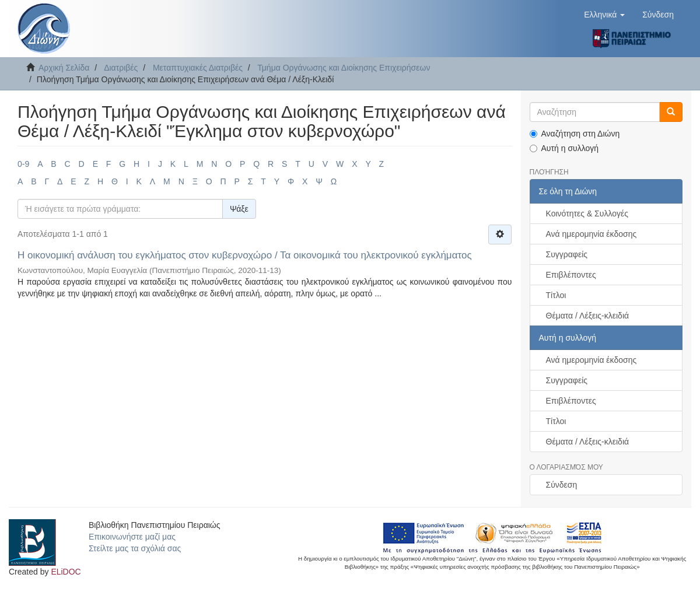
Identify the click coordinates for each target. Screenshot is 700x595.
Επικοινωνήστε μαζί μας (132, 537)
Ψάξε (239, 209)
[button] (604, 15)
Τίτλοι (556, 295)
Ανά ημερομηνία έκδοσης (591, 234)
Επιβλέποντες (571, 275)
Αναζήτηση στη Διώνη (575, 134)
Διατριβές (121, 68)
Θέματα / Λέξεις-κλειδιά (588, 316)
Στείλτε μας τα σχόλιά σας (135, 548)
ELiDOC (66, 572)
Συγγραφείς (567, 254)
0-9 (23, 164)
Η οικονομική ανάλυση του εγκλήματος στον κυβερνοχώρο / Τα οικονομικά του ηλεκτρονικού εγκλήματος (245, 255)
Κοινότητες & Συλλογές (587, 213)
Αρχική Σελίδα (64, 68)
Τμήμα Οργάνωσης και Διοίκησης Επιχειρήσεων (344, 68)
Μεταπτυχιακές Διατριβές (198, 68)
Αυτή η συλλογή (564, 148)
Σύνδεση (562, 485)
